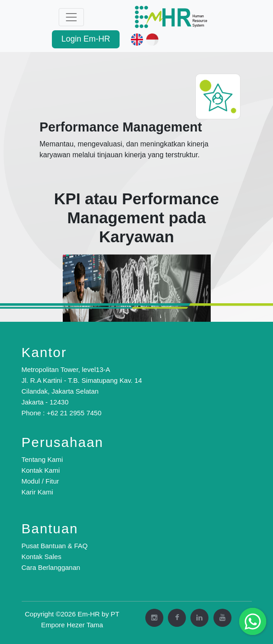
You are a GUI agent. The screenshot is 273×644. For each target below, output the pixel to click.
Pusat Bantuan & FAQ (55, 546)
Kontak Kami (41, 470)
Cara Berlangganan (51, 567)
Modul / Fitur (40, 481)
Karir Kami (37, 492)
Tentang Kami (42, 459)
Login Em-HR (86, 39)
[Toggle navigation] (71, 17)
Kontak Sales (42, 557)
